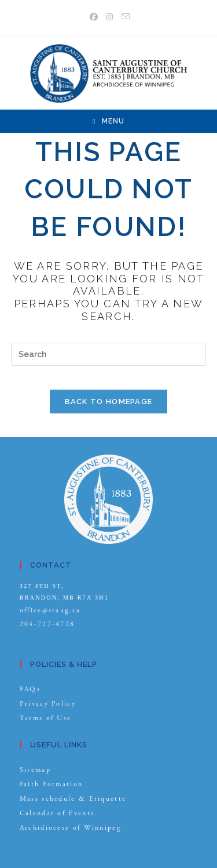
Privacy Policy (48, 704)
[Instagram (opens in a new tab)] (110, 17)
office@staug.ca (50, 610)
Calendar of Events (57, 813)
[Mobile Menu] (108, 121)
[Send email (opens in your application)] (124, 17)
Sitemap (35, 770)
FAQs (30, 689)
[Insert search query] (109, 354)
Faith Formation (52, 784)
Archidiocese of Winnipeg (70, 828)
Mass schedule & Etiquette (73, 799)
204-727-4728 (47, 624)
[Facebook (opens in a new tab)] (94, 17)
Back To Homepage (109, 402)
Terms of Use (46, 718)
